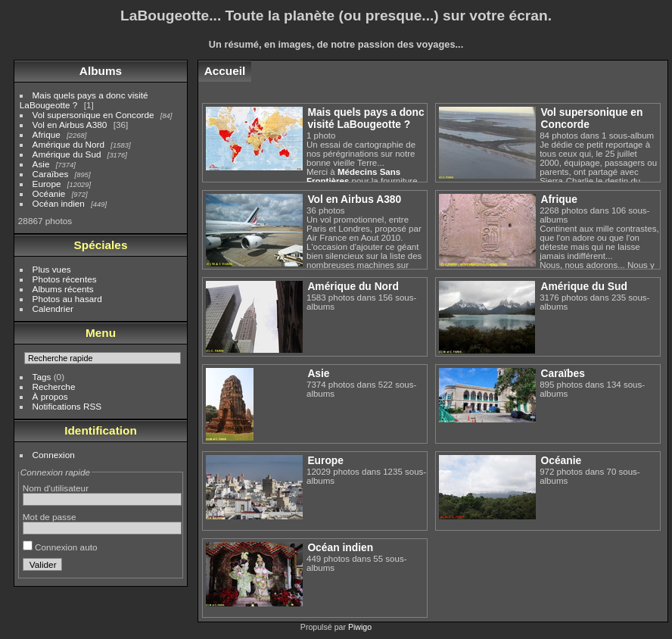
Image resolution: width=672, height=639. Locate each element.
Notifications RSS (67, 406)
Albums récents (63, 289)
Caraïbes (51, 174)
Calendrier (53, 309)
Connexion (54, 455)
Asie (41, 164)
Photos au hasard (67, 299)
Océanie (49, 193)
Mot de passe (50, 517)
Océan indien (59, 203)
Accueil (225, 71)
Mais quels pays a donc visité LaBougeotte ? (366, 118)
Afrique (47, 134)
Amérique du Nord (68, 144)
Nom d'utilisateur (56, 488)
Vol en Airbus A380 (70, 125)
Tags (42, 377)
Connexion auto (60, 547)
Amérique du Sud (67, 154)
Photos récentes (65, 279)
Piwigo (360, 627)
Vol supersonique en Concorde (93, 115)
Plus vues (52, 269)
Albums (101, 71)
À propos (50, 396)
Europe (47, 184)
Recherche (54, 387)
